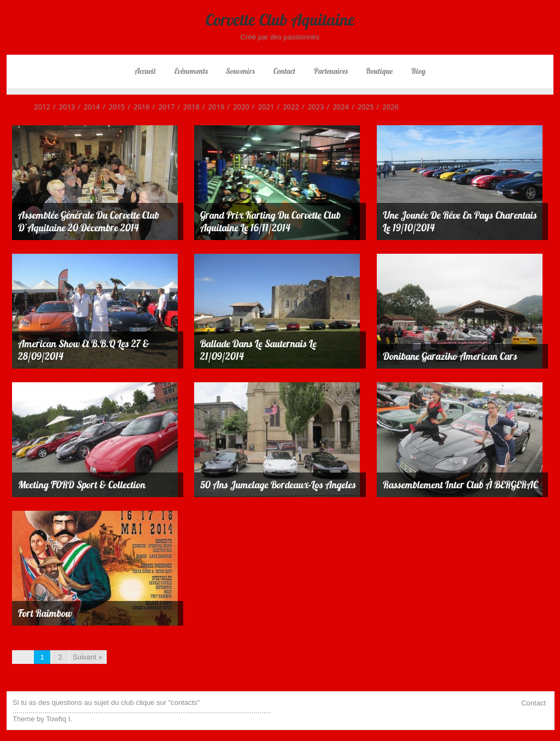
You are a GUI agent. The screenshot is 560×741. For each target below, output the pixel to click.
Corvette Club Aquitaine (280, 20)
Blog (418, 71)
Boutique (379, 71)
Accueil (145, 71)
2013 (63, 107)
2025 (361, 107)
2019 (212, 107)
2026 (386, 107)
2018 (187, 107)
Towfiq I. (59, 719)
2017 (162, 107)
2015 (113, 107)
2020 (237, 107)
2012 (42, 107)
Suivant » (87, 657)
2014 (87, 107)
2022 (287, 107)
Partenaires (331, 71)
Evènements (191, 71)
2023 (312, 107)
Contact (284, 71)
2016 (137, 107)
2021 (262, 107)
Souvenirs (240, 71)
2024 (336, 107)
